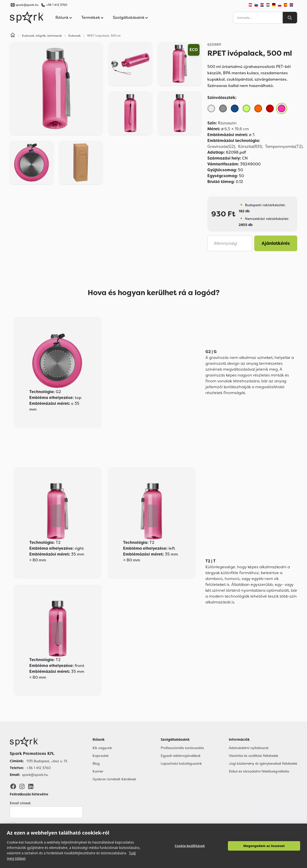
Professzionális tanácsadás (182, 748)
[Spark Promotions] (27, 18)
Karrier (98, 771)
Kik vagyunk (102, 748)
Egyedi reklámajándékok (181, 756)
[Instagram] (22, 786)
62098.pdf (227, 152)
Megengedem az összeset (264, 846)
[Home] (13, 36)
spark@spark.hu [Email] (35, 775)
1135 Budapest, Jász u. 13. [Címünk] (47, 761)
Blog (96, 763)
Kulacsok (75, 36)
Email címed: (20, 803)
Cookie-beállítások (190, 846)
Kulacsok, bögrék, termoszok (42, 36)
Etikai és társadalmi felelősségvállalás (259, 771)
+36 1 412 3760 (57, 5)
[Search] (290, 18)
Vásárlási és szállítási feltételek (254, 756)
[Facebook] (13, 786)
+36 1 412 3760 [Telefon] (39, 768)
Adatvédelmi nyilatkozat (249, 748)
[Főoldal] (39, 742)
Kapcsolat (101, 756)
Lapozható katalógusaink (181, 763)
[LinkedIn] (31, 786)
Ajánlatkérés (276, 243)
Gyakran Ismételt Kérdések (114, 779)
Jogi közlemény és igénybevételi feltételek (263, 763)
